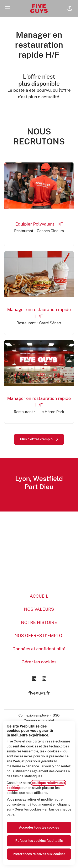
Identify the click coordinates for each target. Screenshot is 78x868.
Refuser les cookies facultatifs (39, 841)
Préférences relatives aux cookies (39, 854)
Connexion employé (33, 715)
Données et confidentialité (39, 649)
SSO (56, 715)
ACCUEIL (39, 596)
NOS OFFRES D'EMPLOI (39, 635)
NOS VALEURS (39, 609)
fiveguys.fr (39, 693)
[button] (70, 8)
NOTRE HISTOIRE (39, 622)
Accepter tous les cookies (39, 827)
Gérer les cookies (39, 662)
